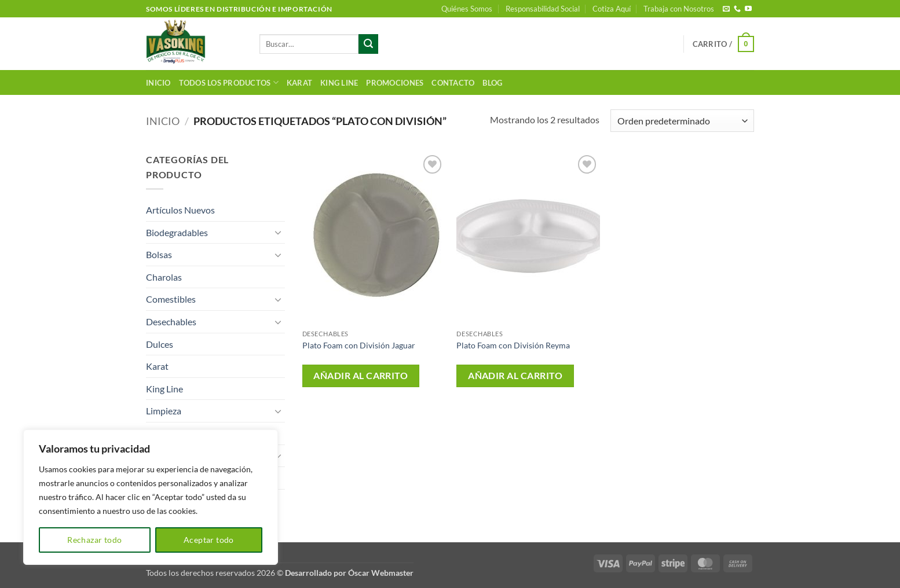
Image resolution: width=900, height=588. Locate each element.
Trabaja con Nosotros (679, 9)
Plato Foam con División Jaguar (359, 345)
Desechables (171, 321)
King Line (339, 83)
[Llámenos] (737, 9)
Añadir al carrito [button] (361, 376)
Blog (492, 83)
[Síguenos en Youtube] (748, 9)
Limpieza (164, 411)
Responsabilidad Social (543, 9)
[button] (723, 44)
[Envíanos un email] (726, 9)
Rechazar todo (94, 540)
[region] (151, 497)
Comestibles (171, 299)
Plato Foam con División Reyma (513, 345)
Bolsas (159, 254)
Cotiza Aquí (612, 9)
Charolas (164, 277)
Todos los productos (229, 82)
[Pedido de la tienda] (682, 121)
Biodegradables (177, 232)
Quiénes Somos (467, 9)
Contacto (453, 83)
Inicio (158, 83)
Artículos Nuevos (180, 210)
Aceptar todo (209, 540)
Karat (299, 83)
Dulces (160, 344)
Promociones (395, 83)
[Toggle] (278, 232)
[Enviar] (368, 44)
